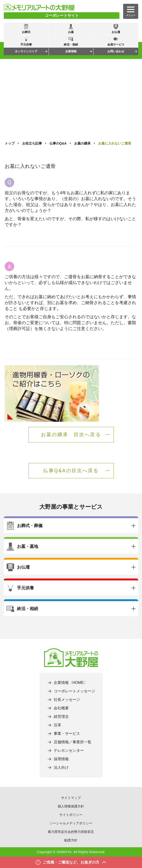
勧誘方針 (71, 840)
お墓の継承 (82, 143)
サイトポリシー (71, 815)
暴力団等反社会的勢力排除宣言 (71, 832)
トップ (10, 143)
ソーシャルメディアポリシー (71, 823)
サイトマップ (71, 798)
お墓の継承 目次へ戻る (71, 434)
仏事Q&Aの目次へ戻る (71, 471)
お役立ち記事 (32, 143)
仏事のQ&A (58, 143)
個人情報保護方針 (71, 806)
